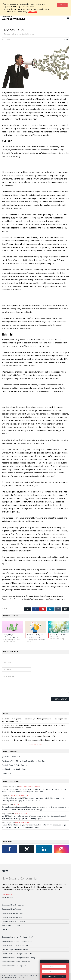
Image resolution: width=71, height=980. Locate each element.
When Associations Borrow (29, 787)
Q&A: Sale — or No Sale (11, 757)
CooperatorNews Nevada (11, 909)
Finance (67, 40)
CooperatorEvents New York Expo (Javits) (17, 941)
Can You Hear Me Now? (19, 796)
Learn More (33, 12)
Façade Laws (7, 773)
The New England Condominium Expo (16, 949)
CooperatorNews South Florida (13, 921)
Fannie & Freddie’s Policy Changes (14, 765)
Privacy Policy (21, 977)
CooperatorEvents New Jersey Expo (15, 945)
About (5, 871)
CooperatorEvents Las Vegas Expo (15, 966)
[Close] (62, 5)
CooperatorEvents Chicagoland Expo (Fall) (17, 953)
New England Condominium (12, 925)
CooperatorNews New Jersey (13, 913)
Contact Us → (7, 894)
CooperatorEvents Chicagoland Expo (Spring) (18, 958)
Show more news (36, 744)
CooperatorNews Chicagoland (13, 905)
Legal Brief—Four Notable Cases (14, 769)
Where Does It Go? (22, 822)
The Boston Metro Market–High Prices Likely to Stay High (23, 761)
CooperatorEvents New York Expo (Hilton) (17, 937)
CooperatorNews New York (12, 917)
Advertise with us (10, 977)
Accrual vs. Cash (21, 814)
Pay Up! (16, 805)
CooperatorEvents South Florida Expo (16, 962)
